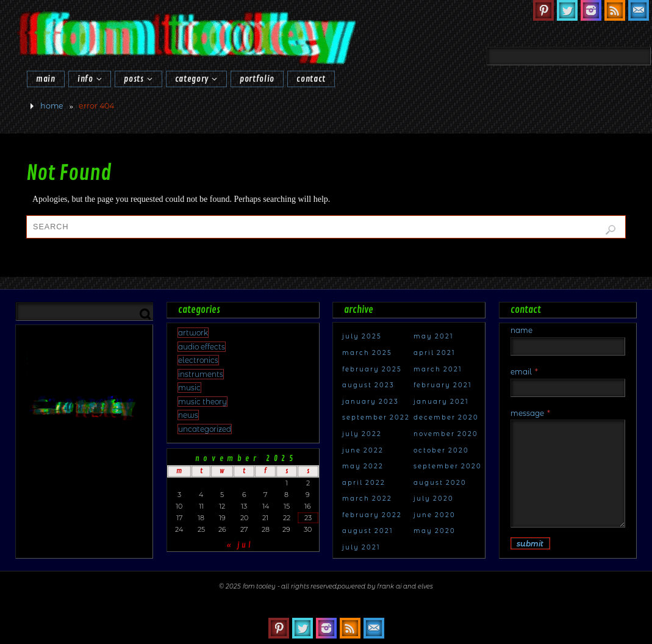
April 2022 (364, 483)
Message (530, 413)
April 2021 (435, 353)
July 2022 (362, 434)
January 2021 (441, 402)
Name (521, 330)
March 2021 (438, 369)
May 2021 (434, 336)
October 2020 (441, 450)
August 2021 (368, 531)
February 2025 (372, 369)
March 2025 (367, 353)
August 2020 (440, 483)
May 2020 (435, 531)
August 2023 (368, 385)
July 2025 (362, 336)
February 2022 (372, 515)
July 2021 (361, 547)
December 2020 (446, 417)
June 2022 (363, 450)
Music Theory (202, 402)
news (188, 415)
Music (189, 388)
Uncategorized (205, 429)
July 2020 (434, 499)
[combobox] (569, 56)
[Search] (622, 29)
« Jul (239, 545)
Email (524, 372)
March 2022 (367, 499)
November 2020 (446, 434)
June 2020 (435, 515)
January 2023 (371, 402)
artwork (193, 333)
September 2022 (376, 417)
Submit (530, 544)
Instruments (201, 374)
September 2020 (448, 466)
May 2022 (363, 466)
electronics (198, 360)
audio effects (202, 347)
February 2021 (443, 385)
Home (52, 106)
